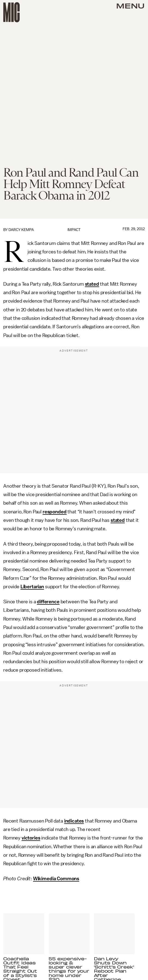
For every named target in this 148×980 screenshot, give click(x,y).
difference (48, 602)
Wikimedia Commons (56, 879)
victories (31, 838)
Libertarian (32, 587)
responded (55, 512)
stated (92, 284)
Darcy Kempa (21, 230)
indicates (74, 821)
